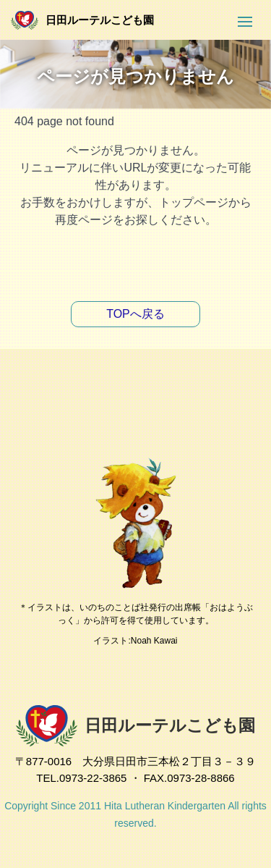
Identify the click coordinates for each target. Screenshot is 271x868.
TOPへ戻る (135, 314)
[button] (245, 22)
